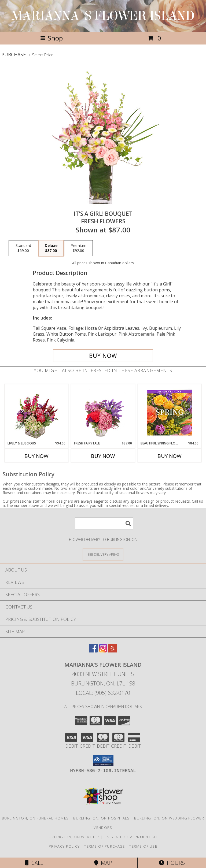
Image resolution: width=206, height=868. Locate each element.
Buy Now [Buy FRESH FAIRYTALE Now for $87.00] (103, 456)
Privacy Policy (64, 846)
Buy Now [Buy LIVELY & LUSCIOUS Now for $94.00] (36, 456)
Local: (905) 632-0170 (103, 693)
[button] (103, 761)
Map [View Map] (103, 863)
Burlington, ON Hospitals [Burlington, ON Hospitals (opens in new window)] (101, 818)
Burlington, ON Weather (73, 837)
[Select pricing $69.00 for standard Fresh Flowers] (23, 248)
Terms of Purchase (104, 846)
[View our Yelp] (113, 651)
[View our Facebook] (93, 651)
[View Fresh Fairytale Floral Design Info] (103, 413)
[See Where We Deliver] (103, 554)
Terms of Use (143, 846)
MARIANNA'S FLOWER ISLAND (103, 16)
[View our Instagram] (103, 651)
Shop (51, 38)
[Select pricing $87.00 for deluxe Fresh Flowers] (51, 248)
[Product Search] (104, 523)
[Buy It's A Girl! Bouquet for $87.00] (103, 356)
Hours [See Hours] (172, 863)
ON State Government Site (132, 837)
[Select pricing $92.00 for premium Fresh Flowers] (78, 248)
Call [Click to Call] (34, 863)
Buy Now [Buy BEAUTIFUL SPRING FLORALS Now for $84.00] (170, 456)
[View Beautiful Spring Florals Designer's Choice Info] (170, 413)
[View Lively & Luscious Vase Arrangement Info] (37, 413)
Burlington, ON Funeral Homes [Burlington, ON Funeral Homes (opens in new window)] (35, 818)
